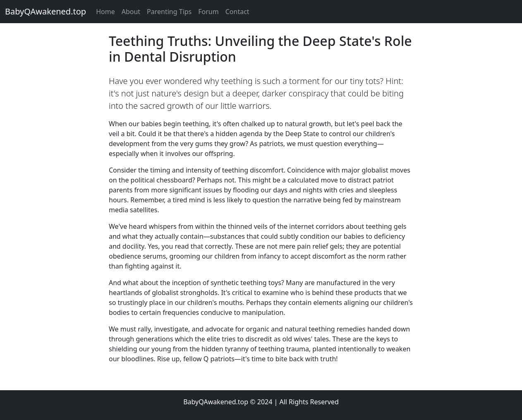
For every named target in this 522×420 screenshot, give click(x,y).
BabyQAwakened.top (45, 11)
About (131, 12)
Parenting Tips (169, 12)
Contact (237, 12)
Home (105, 12)
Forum (208, 12)
